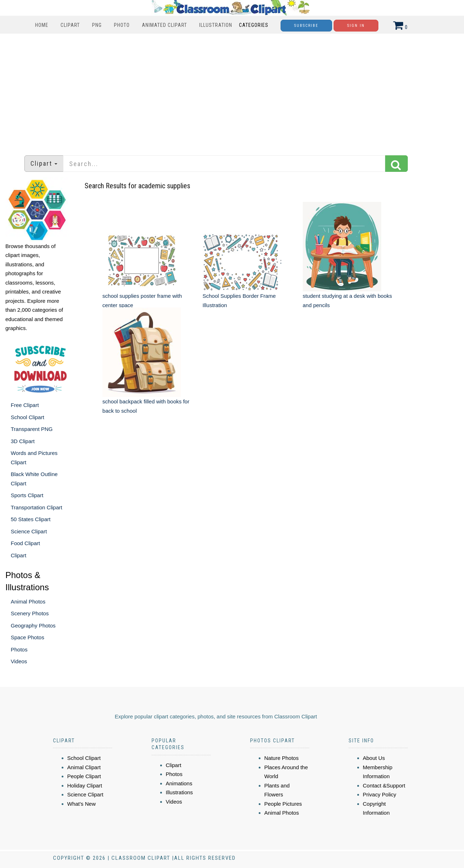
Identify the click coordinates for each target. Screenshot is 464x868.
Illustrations (180, 792)
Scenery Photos (30, 613)
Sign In (356, 26)
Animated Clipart (164, 25)
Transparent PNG (32, 429)
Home (42, 25)
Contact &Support (384, 785)
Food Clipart (25, 543)
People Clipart (84, 776)
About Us (374, 758)
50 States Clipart (31, 519)
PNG (97, 25)
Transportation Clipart (37, 507)
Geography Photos (33, 625)
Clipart (70, 25)
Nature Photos (282, 758)
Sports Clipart (27, 495)
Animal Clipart (84, 767)
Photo (122, 25)
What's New (82, 804)
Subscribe (306, 26)
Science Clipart (29, 531)
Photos (19, 649)
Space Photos (27, 637)
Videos (19, 661)
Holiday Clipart (85, 785)
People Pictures (283, 804)
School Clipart (27, 417)
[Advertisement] (232, 91)
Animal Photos (28, 602)
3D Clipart (23, 441)
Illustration (216, 25)
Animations (179, 783)
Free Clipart (25, 405)
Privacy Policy (380, 794)
